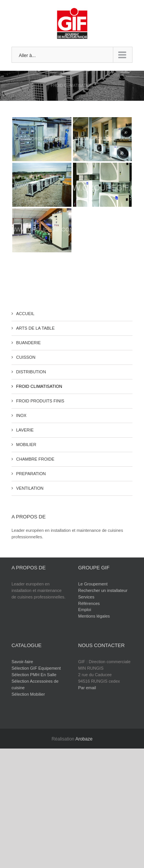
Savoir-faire (22, 662)
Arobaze (84, 739)
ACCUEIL (25, 314)
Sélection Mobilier (28, 694)
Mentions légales (94, 616)
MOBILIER (26, 445)
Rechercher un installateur (103, 590)
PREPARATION (31, 474)
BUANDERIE (28, 343)
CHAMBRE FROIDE (35, 459)
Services (86, 597)
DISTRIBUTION (31, 372)
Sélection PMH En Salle (34, 675)
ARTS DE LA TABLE (35, 328)
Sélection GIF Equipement (36, 668)
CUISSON (26, 357)
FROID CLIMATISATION (39, 386)
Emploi (85, 610)
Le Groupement (93, 584)
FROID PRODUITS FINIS (40, 401)
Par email (87, 688)
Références (89, 603)
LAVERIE (25, 430)
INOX (21, 415)
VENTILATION (30, 488)
